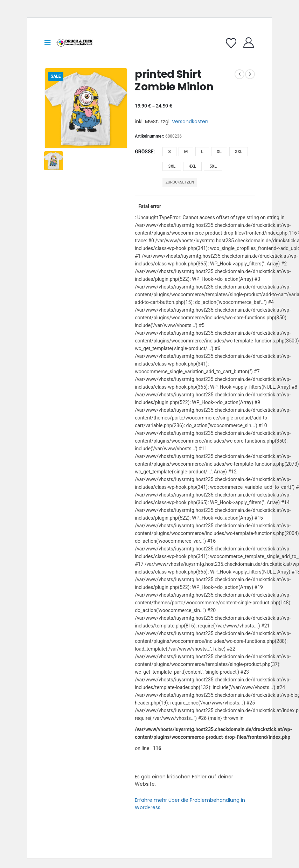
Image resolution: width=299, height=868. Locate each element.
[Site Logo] (75, 43)
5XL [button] (213, 166)
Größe (144, 152)
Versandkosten (190, 121)
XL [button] (219, 152)
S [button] (169, 152)
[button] (50, 43)
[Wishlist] (231, 43)
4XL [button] (192, 166)
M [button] (186, 152)
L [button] (202, 152)
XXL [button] (239, 152)
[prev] (239, 74)
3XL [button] (172, 166)
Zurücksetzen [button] (180, 182)
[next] (250, 74)
